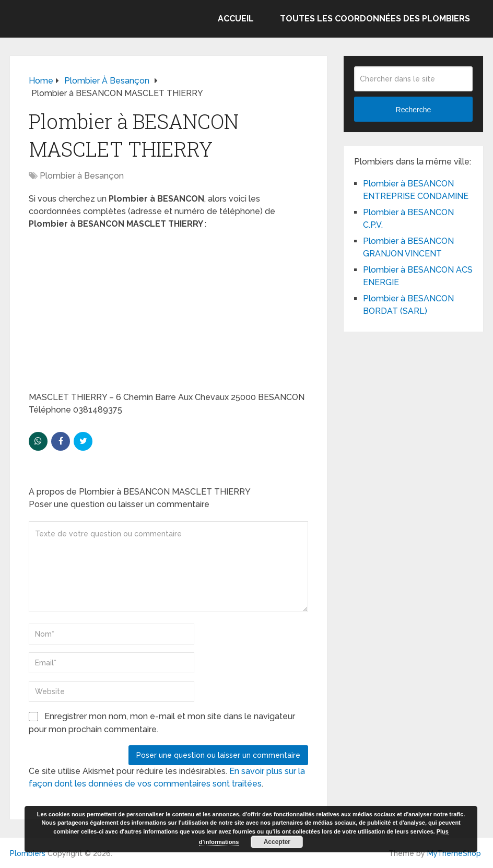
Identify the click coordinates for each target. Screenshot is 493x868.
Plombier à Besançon (82, 176)
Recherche (414, 110)
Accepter (277, 842)
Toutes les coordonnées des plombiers (375, 19)
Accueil (236, 19)
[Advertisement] (168, 314)
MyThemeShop (454, 853)
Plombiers (28, 853)
